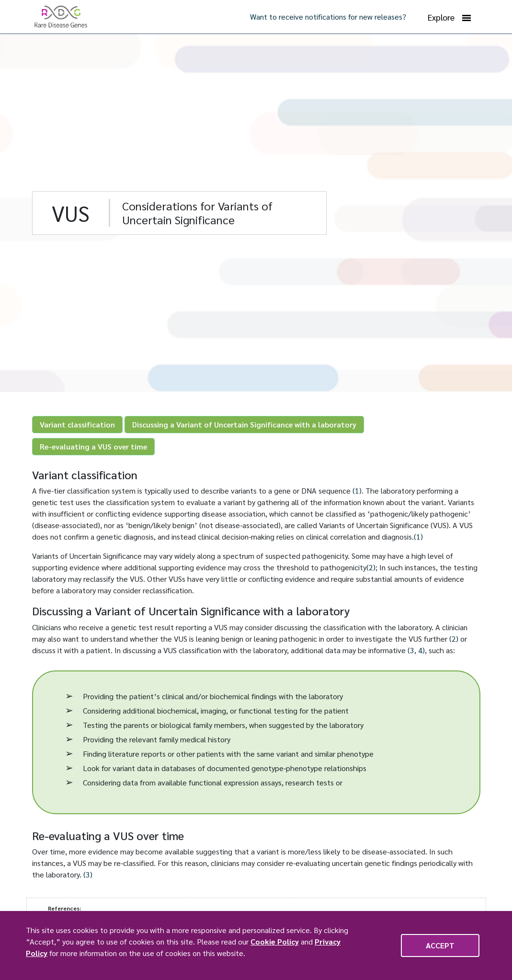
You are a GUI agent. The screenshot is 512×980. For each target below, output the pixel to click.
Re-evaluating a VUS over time (93, 446)
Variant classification (77, 424)
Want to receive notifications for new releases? (328, 17)
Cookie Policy (275, 941)
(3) (88, 874)
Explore (449, 17)
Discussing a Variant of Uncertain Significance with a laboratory (244, 424)
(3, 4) (416, 650)
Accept (440, 945)
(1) (357, 490)
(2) (371, 567)
